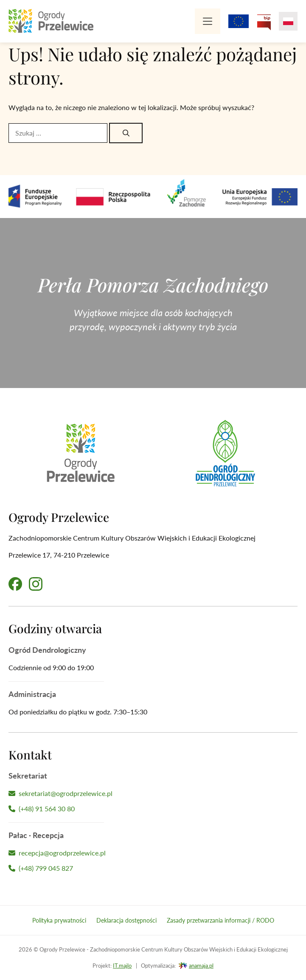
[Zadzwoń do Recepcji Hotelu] (153, 868)
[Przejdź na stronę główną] (51, 21)
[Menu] (208, 21)
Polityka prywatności (59, 920)
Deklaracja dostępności (126, 920)
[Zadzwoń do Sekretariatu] (153, 809)
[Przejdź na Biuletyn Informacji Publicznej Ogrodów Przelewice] (264, 21)
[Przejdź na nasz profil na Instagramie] (36, 584)
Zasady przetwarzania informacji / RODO (220, 920)
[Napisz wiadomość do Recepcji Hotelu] (153, 853)
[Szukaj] (126, 133)
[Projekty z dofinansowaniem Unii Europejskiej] (239, 21)
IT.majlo (122, 966)
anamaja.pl (201, 966)
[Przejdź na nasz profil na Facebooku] (15, 584)
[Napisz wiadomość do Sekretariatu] (153, 793)
